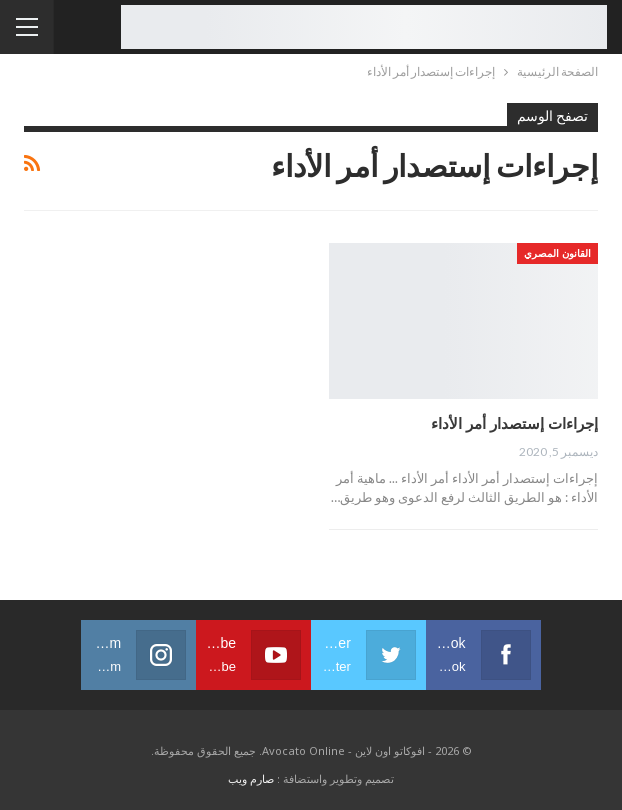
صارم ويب (251, 778)
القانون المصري (557, 253)
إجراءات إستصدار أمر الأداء (514, 423)
